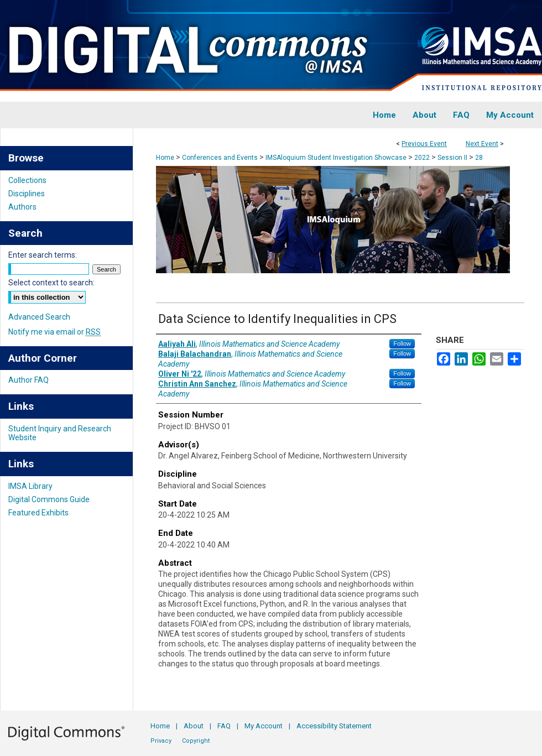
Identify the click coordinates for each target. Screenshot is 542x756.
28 (479, 158)
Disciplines (27, 194)
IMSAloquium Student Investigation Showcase (337, 158)
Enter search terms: (43, 255)
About (194, 726)
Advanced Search (39, 317)
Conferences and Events (221, 158)
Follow (402, 343)
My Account (264, 726)
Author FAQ (28, 380)
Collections (27, 180)
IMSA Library (30, 486)
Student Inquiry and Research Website (60, 433)
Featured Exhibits (38, 513)
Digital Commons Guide (49, 499)
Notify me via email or (54, 332)
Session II (453, 158)
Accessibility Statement (334, 726)
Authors (22, 207)
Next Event (482, 144)
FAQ (224, 726)
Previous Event (424, 144)
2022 (423, 158)
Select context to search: (51, 283)
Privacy (161, 741)
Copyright (196, 741)
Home (165, 158)
